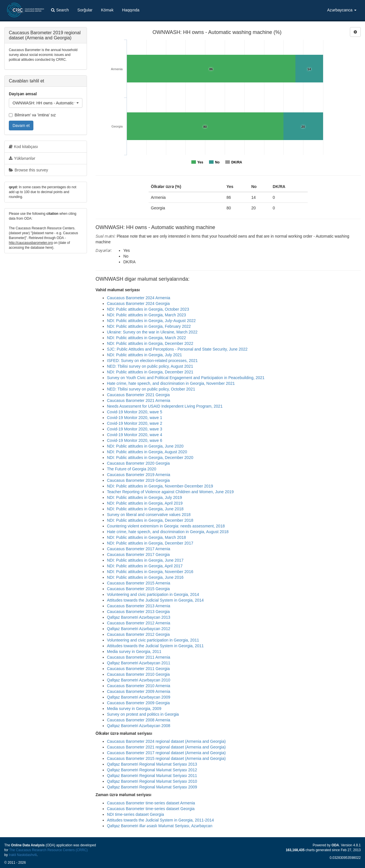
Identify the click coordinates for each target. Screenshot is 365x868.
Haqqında (131, 10)
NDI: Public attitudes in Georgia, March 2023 (146, 315)
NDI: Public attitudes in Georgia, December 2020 (150, 458)
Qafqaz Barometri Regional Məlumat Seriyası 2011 (152, 776)
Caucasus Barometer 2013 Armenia (139, 606)
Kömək (107, 10)
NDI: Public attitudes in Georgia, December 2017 (150, 543)
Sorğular (85, 10)
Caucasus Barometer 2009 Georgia (138, 703)
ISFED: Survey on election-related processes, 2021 (152, 361)
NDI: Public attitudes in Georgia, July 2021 (144, 355)
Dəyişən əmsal (23, 94)
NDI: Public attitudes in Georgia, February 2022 (149, 326)
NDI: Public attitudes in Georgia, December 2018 (150, 520)
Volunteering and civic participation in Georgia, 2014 (153, 594)
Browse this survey (28, 170)
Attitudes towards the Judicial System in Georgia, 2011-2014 (160, 820)
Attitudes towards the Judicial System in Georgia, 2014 (155, 600)
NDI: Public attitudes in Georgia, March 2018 (146, 537)
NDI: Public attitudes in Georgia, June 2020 (145, 446)
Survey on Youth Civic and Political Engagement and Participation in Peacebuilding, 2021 (186, 378)
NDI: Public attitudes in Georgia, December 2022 (150, 343)
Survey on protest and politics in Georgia (143, 714)
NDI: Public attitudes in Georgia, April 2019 (145, 503)
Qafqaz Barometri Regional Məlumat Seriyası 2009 (152, 787)
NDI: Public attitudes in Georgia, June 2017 (145, 560)
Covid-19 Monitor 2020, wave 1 (135, 418)
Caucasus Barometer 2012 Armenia (139, 623)
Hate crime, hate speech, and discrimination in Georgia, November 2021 (171, 383)
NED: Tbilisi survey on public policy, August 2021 (150, 366)
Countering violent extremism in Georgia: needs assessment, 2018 (166, 526)
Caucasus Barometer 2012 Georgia (138, 634)
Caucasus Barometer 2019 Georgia (138, 480)
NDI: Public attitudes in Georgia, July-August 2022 (151, 321)
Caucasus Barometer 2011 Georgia (138, 669)
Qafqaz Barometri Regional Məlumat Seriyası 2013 (152, 764)
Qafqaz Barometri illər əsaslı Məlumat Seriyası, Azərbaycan (160, 826)
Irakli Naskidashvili (23, 855)
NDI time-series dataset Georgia (135, 814)
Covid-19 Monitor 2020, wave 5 (135, 412)
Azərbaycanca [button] (342, 10)
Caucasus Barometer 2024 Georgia (138, 304)
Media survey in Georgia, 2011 (134, 651)
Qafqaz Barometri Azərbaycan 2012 (139, 629)
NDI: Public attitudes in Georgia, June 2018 (145, 509)
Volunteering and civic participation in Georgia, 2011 (153, 640)
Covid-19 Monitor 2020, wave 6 (135, 440)
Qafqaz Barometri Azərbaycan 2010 (139, 680)
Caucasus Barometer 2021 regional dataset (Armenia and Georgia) (166, 747)
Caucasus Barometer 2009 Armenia (139, 691)
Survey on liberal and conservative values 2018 (149, 515)
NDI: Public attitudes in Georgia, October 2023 (148, 309)
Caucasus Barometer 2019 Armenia (139, 475)
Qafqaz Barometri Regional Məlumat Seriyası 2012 (152, 770)
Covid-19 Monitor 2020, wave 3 (135, 429)
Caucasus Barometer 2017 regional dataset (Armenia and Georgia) (166, 753)
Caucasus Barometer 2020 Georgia (138, 463)
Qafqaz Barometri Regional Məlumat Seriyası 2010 (152, 781)
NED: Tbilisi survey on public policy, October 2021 (151, 389)
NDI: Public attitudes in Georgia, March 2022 (146, 338)
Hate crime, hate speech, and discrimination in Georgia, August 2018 (168, 532)
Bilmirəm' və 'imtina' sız (32, 115)
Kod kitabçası (23, 147)
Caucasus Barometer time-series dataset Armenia (151, 803)
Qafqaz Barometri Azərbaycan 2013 (139, 617)
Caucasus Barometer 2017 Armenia (139, 549)
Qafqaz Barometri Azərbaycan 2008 (139, 726)
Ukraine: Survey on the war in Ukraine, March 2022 (152, 332)
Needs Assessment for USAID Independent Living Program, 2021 (165, 406)
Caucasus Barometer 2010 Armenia (139, 686)
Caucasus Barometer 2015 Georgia (138, 589)
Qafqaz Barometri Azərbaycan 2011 (139, 663)
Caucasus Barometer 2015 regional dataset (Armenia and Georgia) (166, 758)
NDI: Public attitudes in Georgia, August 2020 (147, 452)
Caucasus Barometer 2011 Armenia (139, 657)
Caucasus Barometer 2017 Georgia (138, 555)
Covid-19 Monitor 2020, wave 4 (135, 435)
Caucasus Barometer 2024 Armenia (139, 298)
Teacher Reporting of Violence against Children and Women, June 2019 (170, 492)
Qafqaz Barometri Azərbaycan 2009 (139, 697)
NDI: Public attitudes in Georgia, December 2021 (150, 372)
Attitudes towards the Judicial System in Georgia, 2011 (155, 646)
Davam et (21, 126)
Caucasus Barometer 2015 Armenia (139, 583)
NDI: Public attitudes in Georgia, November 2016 (150, 572)
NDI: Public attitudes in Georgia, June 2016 (145, 577)
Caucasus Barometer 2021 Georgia (138, 395)
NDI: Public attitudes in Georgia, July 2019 (144, 497)
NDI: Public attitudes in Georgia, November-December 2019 (160, 486)
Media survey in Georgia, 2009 (134, 709)
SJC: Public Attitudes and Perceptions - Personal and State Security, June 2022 (177, 349)
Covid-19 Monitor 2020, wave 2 (135, 423)
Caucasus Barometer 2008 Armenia (139, 720)
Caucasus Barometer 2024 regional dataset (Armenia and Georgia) (166, 741)
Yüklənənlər (22, 158)
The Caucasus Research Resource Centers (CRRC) (48, 850)
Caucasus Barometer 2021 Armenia (139, 400)
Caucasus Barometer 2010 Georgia (138, 674)
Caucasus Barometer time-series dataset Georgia (151, 809)
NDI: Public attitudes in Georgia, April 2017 (145, 566)
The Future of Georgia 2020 (132, 469)
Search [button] (60, 10)
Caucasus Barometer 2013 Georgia (138, 612)
